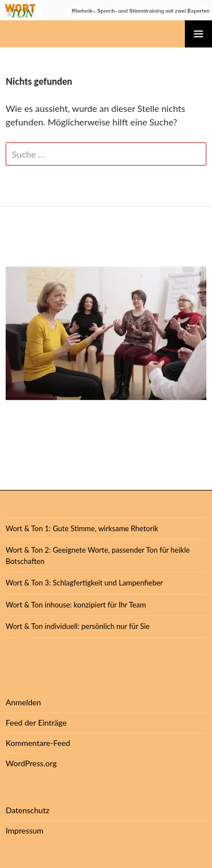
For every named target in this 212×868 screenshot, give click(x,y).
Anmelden (23, 702)
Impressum (25, 830)
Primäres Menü (198, 34)
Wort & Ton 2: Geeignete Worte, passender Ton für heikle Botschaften (98, 555)
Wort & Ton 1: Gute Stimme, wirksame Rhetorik (82, 528)
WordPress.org (31, 763)
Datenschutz (27, 810)
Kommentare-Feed (38, 743)
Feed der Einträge (36, 722)
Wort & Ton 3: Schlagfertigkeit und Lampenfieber (84, 583)
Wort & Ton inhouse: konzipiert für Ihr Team (76, 605)
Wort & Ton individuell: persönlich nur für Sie (78, 626)
